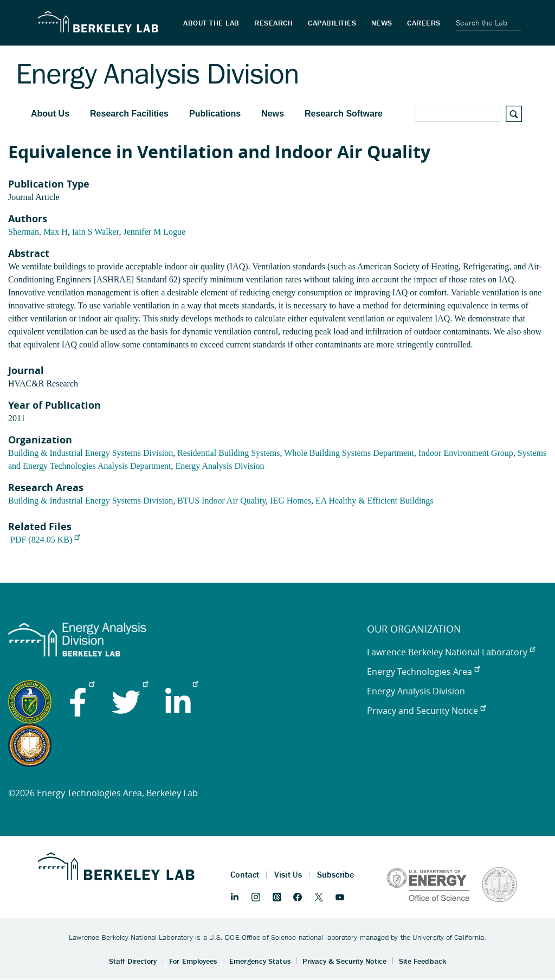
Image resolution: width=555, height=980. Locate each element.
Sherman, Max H (38, 232)
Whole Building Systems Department (349, 453)
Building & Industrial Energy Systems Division (91, 453)
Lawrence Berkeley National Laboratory (451, 652)
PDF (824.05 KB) (45, 540)
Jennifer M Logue (154, 232)
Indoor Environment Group (466, 453)
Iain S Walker (96, 232)
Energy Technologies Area (423, 672)
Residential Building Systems (228, 453)
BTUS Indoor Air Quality (221, 501)
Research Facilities (129, 114)
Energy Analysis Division (220, 466)
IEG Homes (291, 501)
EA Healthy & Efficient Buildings (374, 501)
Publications (215, 114)
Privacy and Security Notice (426, 711)
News (273, 114)
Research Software (344, 114)
